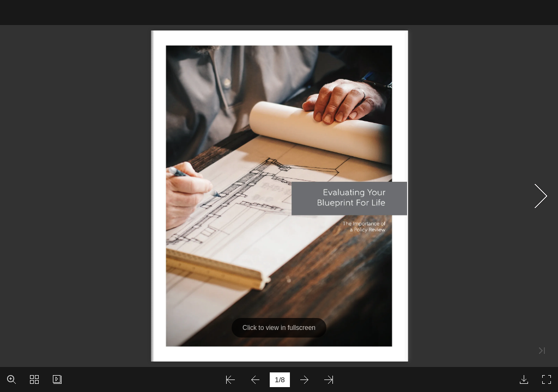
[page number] (280, 380)
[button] (11, 379)
